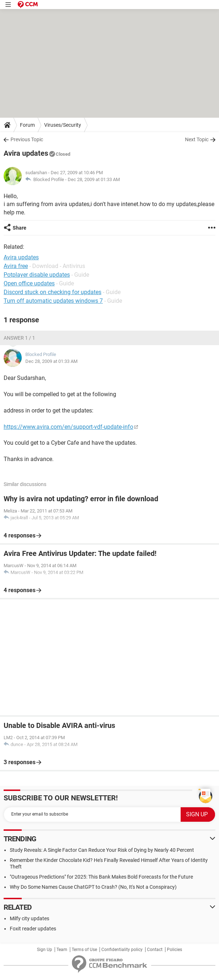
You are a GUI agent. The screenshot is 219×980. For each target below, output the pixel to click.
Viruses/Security (63, 125)
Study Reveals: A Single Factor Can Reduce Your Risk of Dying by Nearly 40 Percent (102, 850)
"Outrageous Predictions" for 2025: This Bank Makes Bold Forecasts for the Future (101, 877)
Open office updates (29, 283)
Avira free (16, 266)
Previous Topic (27, 139)
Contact (155, 950)
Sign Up (45, 950)
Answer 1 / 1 (19, 338)
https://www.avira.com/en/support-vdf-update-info (68, 427)
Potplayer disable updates (37, 275)
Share (20, 228)
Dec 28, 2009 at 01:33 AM (94, 179)
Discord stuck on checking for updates (52, 292)
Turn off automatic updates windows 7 (53, 301)
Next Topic (197, 139)
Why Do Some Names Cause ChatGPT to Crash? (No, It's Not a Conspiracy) (93, 887)
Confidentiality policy (122, 950)
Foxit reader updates (33, 929)
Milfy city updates (30, 918)
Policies (174, 950)
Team (62, 950)
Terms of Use (84, 950)
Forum (27, 125)
